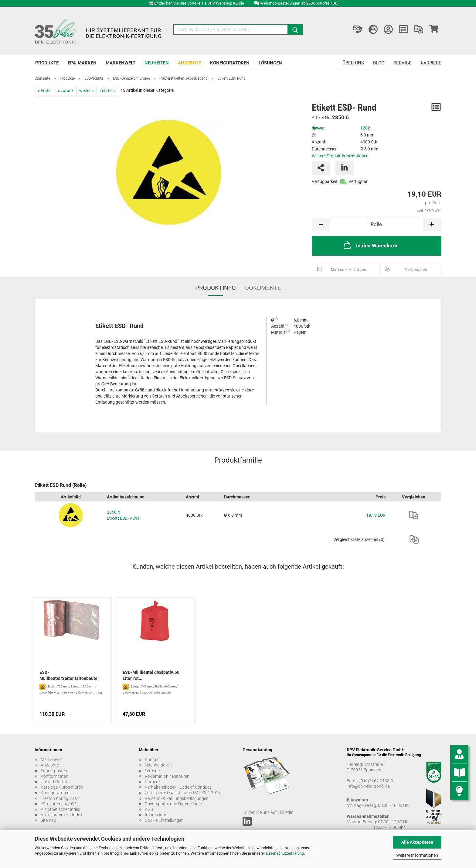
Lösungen (270, 63)
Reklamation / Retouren (167, 776)
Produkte (47, 63)
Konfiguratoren (230, 63)
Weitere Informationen (417, 855)
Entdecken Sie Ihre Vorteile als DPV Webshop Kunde (199, 3)
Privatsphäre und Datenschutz (173, 804)
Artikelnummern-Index (61, 815)
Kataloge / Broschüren (62, 787)
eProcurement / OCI (59, 804)
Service (403, 63)
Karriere (431, 63)
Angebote (189, 63)
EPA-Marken (82, 63)
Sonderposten (54, 771)
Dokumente (263, 288)
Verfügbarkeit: (325, 181)
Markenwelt (121, 63)
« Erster (45, 91)
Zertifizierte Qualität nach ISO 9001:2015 (183, 793)
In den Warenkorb (370, 245)
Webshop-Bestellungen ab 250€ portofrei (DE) (299, 3)
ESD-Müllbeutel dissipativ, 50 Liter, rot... (151, 675)
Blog (379, 63)
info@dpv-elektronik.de (368, 786)
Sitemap (48, 820)
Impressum (155, 815)
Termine (152, 771)
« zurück (66, 91)
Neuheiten (157, 63)
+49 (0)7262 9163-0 (374, 781)
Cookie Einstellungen (164, 820)
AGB (149, 809)
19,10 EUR (376, 515)
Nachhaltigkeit (158, 765)
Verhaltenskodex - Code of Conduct (178, 787)
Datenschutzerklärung (285, 853)
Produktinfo (216, 288)
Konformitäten (54, 776)
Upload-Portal (54, 782)
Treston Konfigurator (60, 798)
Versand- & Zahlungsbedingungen (177, 798)
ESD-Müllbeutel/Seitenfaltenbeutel (69, 675)
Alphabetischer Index (60, 809)
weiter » (87, 91)
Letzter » (108, 91)
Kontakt (152, 759)
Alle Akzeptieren (417, 842)
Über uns (353, 63)
